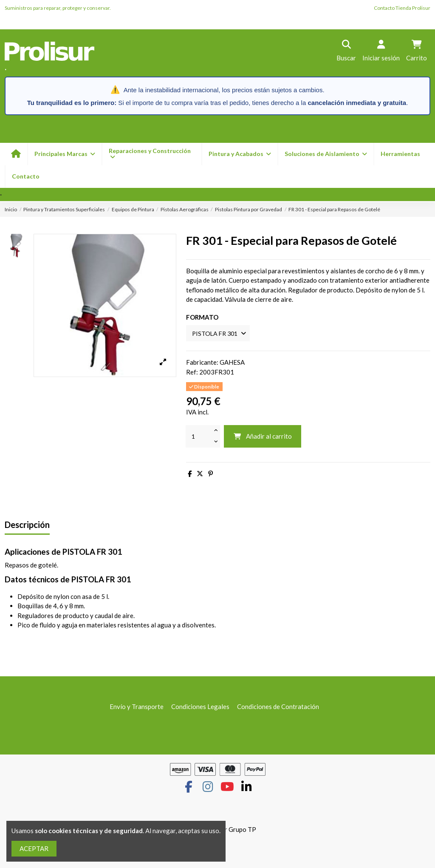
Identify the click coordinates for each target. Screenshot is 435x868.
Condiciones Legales (200, 707)
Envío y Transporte (137, 707)
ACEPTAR (34, 848)
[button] (239, 154)
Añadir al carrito (262, 437)
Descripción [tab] (27, 526)
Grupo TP (242, 830)
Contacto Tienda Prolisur (402, 8)
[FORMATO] (220, 333)
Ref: (192, 373)
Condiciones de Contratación (278, 707)
